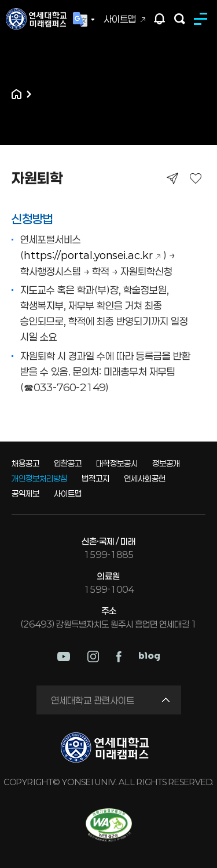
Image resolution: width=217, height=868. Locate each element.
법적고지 (95, 478)
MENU (203, 19)
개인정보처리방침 (39, 478)
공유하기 (172, 178)
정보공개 (166, 463)
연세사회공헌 (145, 478)
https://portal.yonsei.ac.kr (88, 255)
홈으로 (16, 94)
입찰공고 (68, 463)
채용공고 (25, 463)
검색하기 (180, 19)
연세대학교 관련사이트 (93, 700)
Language (84, 20)
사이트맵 (120, 19)
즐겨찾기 (195, 178)
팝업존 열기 (160, 19)
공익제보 (25, 493)
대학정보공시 (117, 463)
